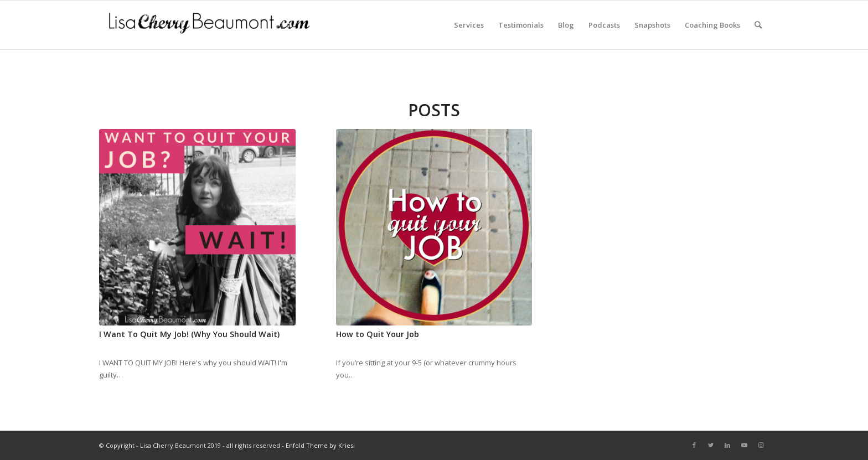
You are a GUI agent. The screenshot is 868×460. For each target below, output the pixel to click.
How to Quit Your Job (378, 334)
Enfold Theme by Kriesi (320, 445)
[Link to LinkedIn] (727, 445)
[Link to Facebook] (694, 445)
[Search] (758, 25)
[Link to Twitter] (711, 445)
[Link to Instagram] (761, 445)
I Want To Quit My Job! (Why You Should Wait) (189, 334)
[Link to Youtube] (744, 445)
